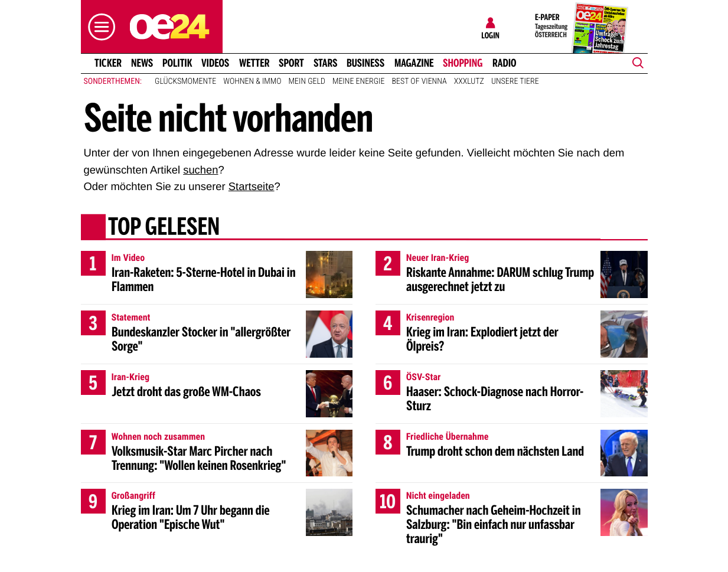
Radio (505, 63)
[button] (99, 27)
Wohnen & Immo (252, 81)
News (142, 63)
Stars (326, 63)
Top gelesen (163, 228)
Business (365, 63)
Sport (291, 63)
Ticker (107, 63)
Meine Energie (359, 81)
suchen (200, 170)
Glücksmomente (185, 81)
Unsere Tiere (515, 81)
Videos (215, 63)
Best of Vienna (420, 81)
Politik (177, 63)
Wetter (254, 63)
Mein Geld (307, 81)
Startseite (252, 186)
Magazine (414, 63)
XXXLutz (469, 81)
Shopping (463, 63)
